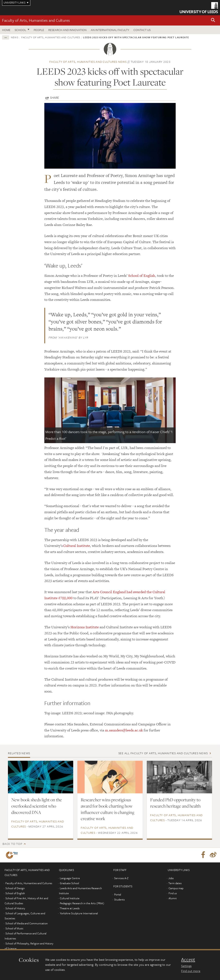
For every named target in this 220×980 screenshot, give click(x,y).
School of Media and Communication (27, 923)
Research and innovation (67, 30)
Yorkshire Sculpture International (79, 913)
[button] (213, 20)
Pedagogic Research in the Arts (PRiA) (82, 903)
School (20, 30)
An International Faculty (110, 30)
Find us (173, 893)
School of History (15, 908)
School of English (142, 276)
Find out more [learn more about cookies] (191, 971)
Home (6, 30)
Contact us (142, 30)
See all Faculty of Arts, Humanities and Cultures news (163, 753)
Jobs (171, 878)
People (39, 30)
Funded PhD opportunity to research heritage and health (175, 803)
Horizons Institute (85, 627)
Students (119, 899)
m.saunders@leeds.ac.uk (124, 730)
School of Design (15, 888)
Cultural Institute (77, 546)
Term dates (175, 883)
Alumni (173, 898)
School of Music (14, 928)
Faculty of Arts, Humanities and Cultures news (88, 62)
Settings (186, 966)
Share (54, 97)
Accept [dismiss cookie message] (188, 959)
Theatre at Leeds (70, 908)
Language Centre (70, 878)
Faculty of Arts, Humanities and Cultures (36, 20)
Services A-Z (121, 878)
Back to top (12, 844)
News (15, 37)
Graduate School (69, 883)
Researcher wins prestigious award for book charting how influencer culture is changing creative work (107, 809)
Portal (118, 894)
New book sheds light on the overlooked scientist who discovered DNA (37, 806)
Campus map (176, 888)
